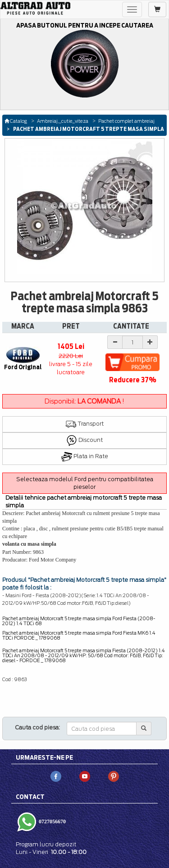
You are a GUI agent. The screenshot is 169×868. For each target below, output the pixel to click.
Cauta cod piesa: (38, 727)
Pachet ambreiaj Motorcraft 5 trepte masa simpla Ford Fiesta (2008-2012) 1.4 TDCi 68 (79, 621)
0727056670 (52, 822)
